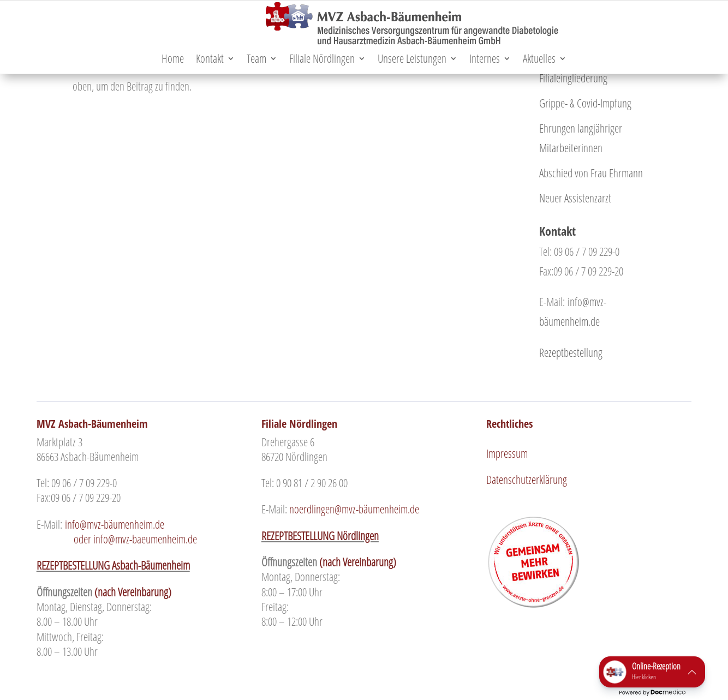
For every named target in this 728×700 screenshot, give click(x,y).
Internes (485, 60)
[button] (652, 672)
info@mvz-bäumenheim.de (116, 524)
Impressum (507, 453)
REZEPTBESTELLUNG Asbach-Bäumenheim (113, 565)
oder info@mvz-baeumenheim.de (137, 532)
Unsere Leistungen (412, 60)
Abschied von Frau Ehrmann (591, 173)
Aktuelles (539, 60)
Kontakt (210, 60)
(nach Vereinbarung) (133, 592)
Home (173, 60)
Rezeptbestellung (571, 352)
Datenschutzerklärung (527, 480)
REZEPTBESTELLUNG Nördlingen (320, 536)
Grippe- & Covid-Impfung (585, 103)
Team (256, 60)
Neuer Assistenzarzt (575, 198)
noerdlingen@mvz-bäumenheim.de (354, 509)
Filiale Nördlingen (322, 60)
